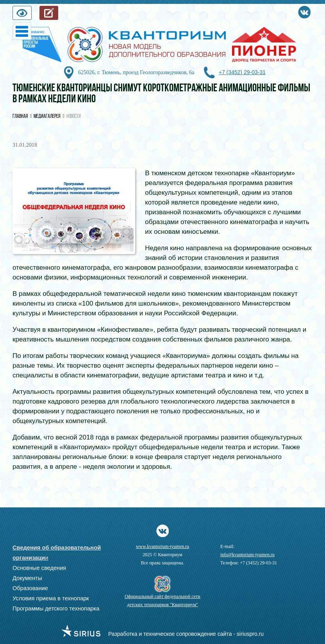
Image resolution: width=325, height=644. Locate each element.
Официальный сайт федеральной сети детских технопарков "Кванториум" (162, 600)
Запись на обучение (58, 15)
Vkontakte (304, 11)
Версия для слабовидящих (31, 15)
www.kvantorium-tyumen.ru (163, 546)
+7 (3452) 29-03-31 (242, 72)
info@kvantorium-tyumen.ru (247, 555)
